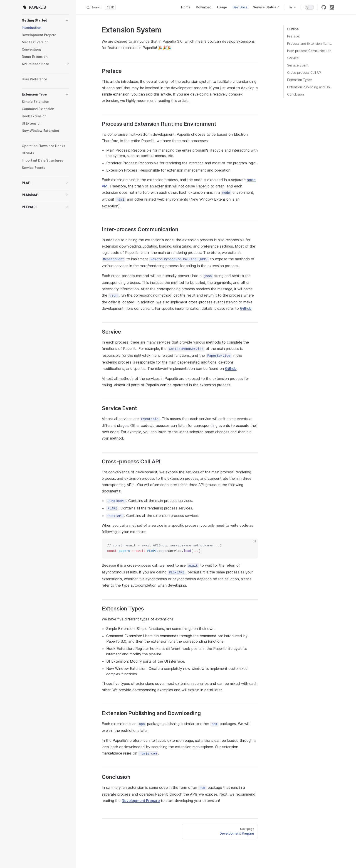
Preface (293, 36)
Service (293, 58)
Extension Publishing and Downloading (311, 87)
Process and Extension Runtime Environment (311, 43)
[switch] (309, 7)
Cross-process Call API (304, 73)
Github (246, 308)
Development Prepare (141, 801)
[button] (45, 20)
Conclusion (295, 94)
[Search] (101, 7)
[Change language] (293, 7)
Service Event (298, 65)
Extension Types (300, 80)
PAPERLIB (34, 7)
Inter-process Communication (309, 51)
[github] (324, 7)
